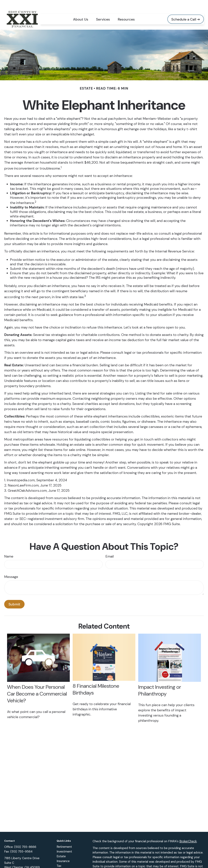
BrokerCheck (188, 833)
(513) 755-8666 (25, 838)
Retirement (64, 838)
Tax (59, 857)
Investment (64, 843)
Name (9, 548)
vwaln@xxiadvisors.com (20, 865)
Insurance (63, 853)
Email (110, 548)
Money (61, 862)
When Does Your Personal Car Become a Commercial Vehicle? (37, 685)
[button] (81, 11)
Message (11, 568)
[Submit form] (14, 596)
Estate (61, 848)
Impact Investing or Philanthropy (160, 682)
